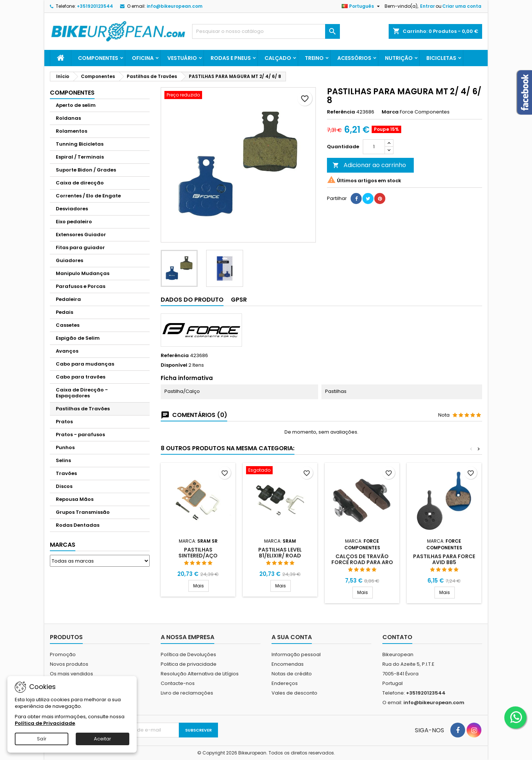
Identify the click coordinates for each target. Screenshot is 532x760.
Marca (390, 112)
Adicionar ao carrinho (369, 165)
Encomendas (288, 664)
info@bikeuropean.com (175, 6)
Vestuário (182, 58)
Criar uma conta (462, 6)
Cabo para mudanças (85, 364)
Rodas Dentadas (78, 525)
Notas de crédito (292, 674)
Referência (341, 112)
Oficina (143, 58)
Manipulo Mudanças (83, 273)
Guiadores (69, 260)
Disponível (174, 365)
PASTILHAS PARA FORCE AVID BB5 (444, 559)
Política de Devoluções (188, 654)
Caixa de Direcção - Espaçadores (82, 393)
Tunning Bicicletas (80, 144)
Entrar (427, 6)
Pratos (64, 422)
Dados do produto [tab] (192, 300)
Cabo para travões (81, 377)
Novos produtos (69, 664)
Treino (314, 58)
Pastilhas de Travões (83, 409)
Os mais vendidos (71, 674)
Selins (63, 460)
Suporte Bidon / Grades (86, 170)
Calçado (278, 58)
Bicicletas (441, 58)
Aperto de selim (76, 105)
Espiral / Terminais (80, 157)
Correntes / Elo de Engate (88, 196)
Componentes (98, 58)
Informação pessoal (296, 654)
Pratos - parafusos (80, 435)
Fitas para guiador (80, 247)
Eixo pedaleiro (74, 222)
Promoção (63, 654)
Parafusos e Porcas (81, 286)
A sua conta (292, 637)
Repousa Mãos (75, 499)
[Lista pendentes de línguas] (362, 6)
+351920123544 (95, 6)
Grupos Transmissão (83, 512)
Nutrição (399, 58)
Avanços (67, 351)
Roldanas (68, 118)
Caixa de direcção (80, 183)
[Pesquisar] (266, 31)
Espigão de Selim (78, 338)
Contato (397, 637)
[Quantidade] (374, 147)
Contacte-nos (178, 683)
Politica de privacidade (189, 664)
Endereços (285, 683)
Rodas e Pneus (231, 58)
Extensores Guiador (81, 235)
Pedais (64, 312)
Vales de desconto (294, 693)
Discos (64, 486)
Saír (42, 739)
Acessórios (354, 58)
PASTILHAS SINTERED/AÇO (198, 553)
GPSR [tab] (239, 300)
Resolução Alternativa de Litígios (200, 674)
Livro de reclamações (187, 693)
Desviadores (72, 209)
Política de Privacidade (45, 723)
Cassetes (68, 325)
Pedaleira (68, 299)
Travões (66, 473)
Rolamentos (71, 131)
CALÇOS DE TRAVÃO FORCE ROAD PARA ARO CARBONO (362, 562)
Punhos (65, 447)
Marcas (63, 545)
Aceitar (103, 739)
